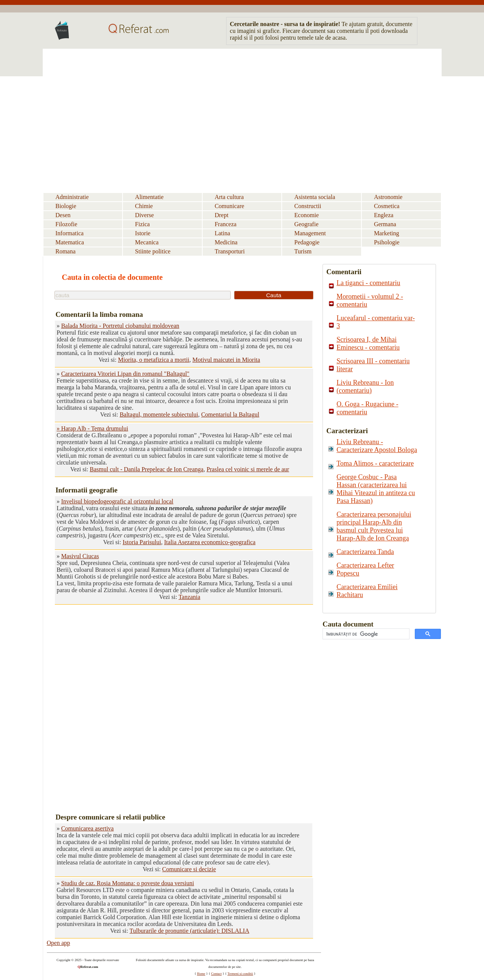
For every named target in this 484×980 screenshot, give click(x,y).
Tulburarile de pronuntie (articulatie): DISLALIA (190, 931)
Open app (59, 943)
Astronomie (388, 197)
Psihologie (387, 242)
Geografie (306, 224)
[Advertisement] (242, 109)
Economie (306, 215)
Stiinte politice (153, 251)
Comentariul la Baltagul (230, 414)
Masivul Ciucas (80, 556)
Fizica (142, 224)
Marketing (387, 233)
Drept (222, 215)
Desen (63, 215)
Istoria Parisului (142, 542)
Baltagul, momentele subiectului (159, 414)
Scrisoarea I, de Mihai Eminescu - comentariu (368, 343)
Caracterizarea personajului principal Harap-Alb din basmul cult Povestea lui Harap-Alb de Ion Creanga (374, 526)
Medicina (226, 242)
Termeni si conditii (240, 974)
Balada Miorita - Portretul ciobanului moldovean (120, 326)
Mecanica (147, 242)
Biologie (66, 206)
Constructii (308, 206)
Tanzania (189, 597)
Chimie (144, 206)
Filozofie (67, 224)
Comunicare (230, 206)
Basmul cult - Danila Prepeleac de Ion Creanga (147, 469)
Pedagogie (307, 242)
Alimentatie (149, 197)
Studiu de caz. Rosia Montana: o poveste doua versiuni (128, 883)
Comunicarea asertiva (88, 828)
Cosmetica (387, 206)
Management (310, 233)
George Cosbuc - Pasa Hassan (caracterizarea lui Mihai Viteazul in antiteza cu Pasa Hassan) (376, 489)
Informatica (70, 233)
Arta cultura (229, 197)
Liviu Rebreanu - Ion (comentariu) (365, 387)
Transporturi (230, 251)
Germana (385, 224)
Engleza (384, 215)
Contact (216, 974)
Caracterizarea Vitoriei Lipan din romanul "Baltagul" (125, 374)
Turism (303, 251)
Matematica (70, 242)
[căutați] (365, 634)
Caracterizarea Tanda (365, 552)
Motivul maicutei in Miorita (226, 360)
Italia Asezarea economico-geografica (210, 542)
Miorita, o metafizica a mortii (154, 360)
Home (201, 974)
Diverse (144, 215)
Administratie (72, 197)
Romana (66, 251)
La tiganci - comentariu (368, 283)
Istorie (143, 233)
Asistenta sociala (315, 197)
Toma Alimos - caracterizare (375, 463)
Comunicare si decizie (189, 869)
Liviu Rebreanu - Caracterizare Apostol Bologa (377, 446)
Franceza (226, 224)
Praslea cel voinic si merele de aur (248, 469)
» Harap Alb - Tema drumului (92, 428)
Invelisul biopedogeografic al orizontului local (117, 501)
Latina (223, 233)
